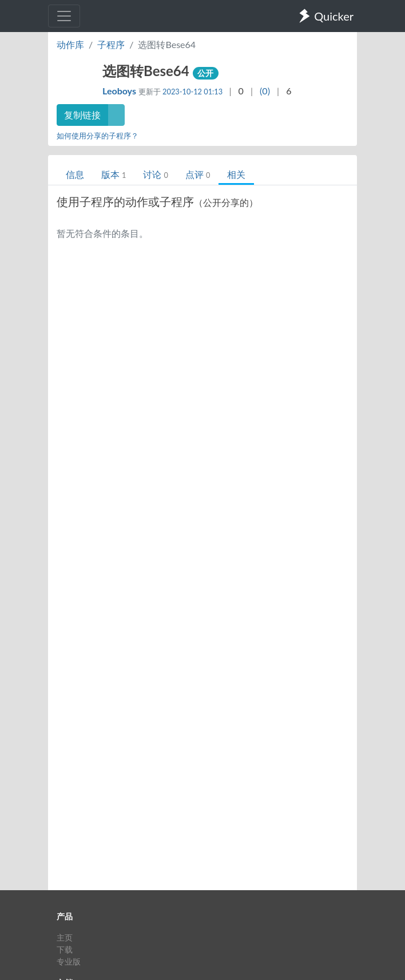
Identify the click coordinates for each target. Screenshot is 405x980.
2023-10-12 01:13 (192, 92)
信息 (75, 174)
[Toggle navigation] (64, 16)
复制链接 (82, 115)
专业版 (69, 961)
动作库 (70, 44)
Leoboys (120, 91)
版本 (114, 174)
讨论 (155, 174)
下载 (65, 949)
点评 (198, 174)
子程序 (111, 44)
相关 (236, 174)
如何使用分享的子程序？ (98, 136)
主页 (65, 937)
